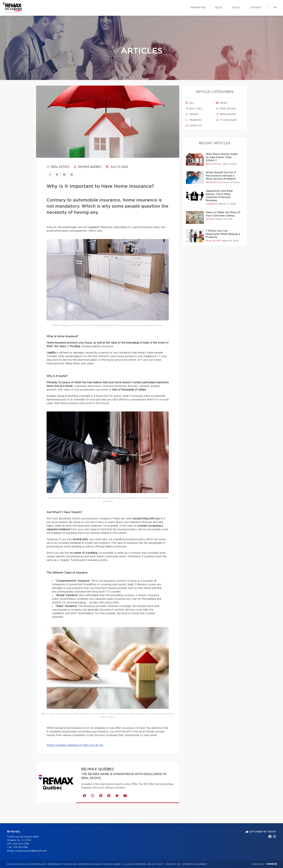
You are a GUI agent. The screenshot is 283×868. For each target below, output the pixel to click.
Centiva (271, 864)
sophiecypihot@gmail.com (31, 851)
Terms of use (173, 864)
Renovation (226, 114)
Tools (236, 8)
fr (275, 8)
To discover (226, 120)
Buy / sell (194, 109)
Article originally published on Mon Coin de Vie (75, 745)
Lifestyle (194, 126)
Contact (256, 8)
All (190, 103)
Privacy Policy (156, 864)
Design (192, 114)
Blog (219, 8)
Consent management (195, 864)
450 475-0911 (21, 844)
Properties (198, 8)
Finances (194, 120)
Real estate (58, 167)
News (222, 103)
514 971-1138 (20, 847)
